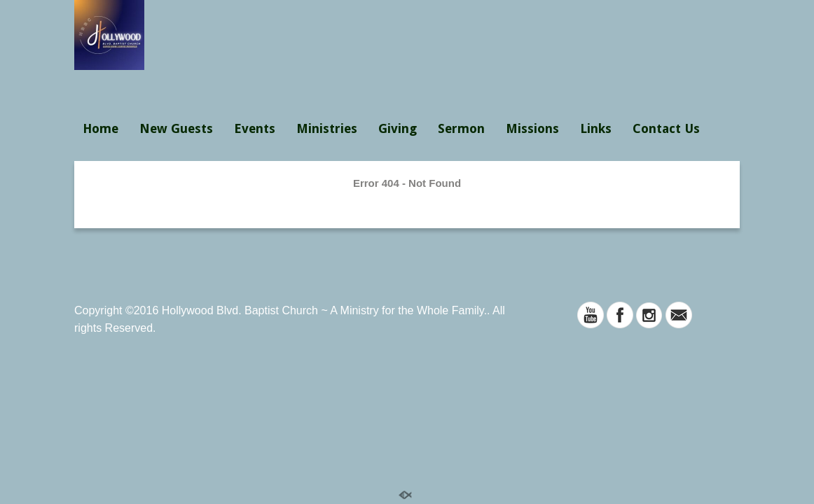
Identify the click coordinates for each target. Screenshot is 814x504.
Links (596, 128)
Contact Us (666, 128)
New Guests (176, 128)
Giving (398, 128)
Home (101, 128)
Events (255, 128)
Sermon (461, 128)
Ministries (327, 128)
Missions (532, 128)
